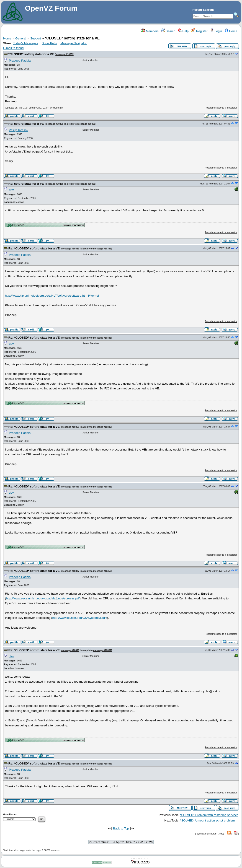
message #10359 (65, 54)
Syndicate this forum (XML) (210, 834)
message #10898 (70, 764)
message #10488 (54, 184)
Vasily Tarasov (19, 130)
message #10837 (70, 338)
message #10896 (70, 650)
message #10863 (70, 487)
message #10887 (70, 571)
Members (150, 31)
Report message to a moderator (221, 108)
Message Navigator (73, 43)
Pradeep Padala (20, 61)
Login (216, 31)
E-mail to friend (13, 48)
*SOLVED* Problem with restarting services (209, 815)
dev (11, 190)
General (21, 38)
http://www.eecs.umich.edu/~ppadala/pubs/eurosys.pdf (43, 598)
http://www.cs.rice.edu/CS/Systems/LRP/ (80, 618)
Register (199, 31)
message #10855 (70, 427)
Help (183, 31)
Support (36, 38)
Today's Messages (25, 43)
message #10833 (70, 249)
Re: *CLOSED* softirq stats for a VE (34, 248)
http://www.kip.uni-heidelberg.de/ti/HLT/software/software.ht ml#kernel (52, 296)
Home (231, 31)
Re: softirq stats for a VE (26, 124)
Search (168, 31)
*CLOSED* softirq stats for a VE (31, 54)
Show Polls (49, 43)
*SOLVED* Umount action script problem (207, 820)
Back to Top (121, 828)
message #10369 (54, 124)
